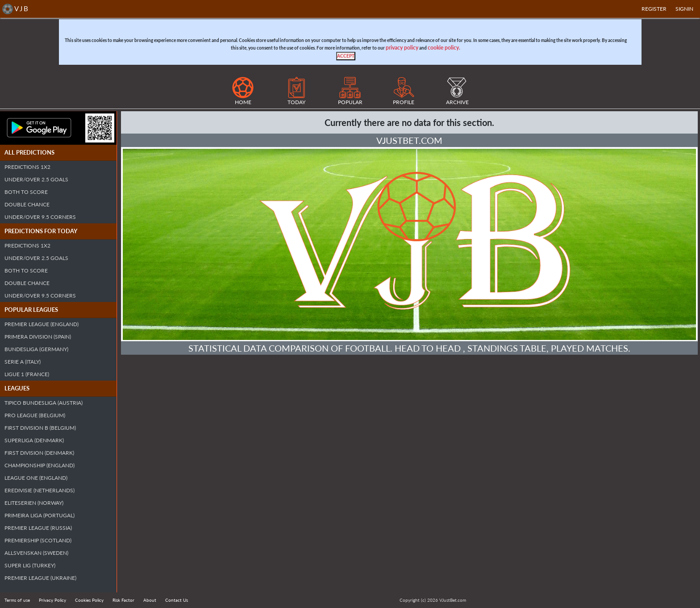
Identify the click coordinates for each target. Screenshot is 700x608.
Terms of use (17, 600)
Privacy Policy (52, 600)
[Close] (346, 56)
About (150, 600)
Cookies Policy (89, 600)
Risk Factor (123, 600)
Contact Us (177, 600)
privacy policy (402, 48)
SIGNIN (684, 9)
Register (654, 9)
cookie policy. (444, 48)
